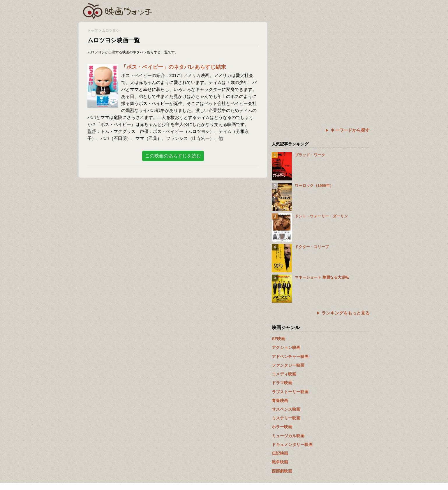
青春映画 (280, 401)
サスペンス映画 (286, 409)
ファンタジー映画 (288, 365)
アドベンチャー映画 (290, 356)
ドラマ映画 (282, 383)
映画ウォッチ (118, 10)
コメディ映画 (284, 374)
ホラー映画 (282, 427)
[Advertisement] (321, 63)
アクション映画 (286, 347)
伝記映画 (280, 453)
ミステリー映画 (286, 418)
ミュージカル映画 (288, 436)
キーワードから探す (350, 130)
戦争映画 (280, 462)
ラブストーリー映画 (290, 392)
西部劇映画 (282, 471)
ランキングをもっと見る (346, 313)
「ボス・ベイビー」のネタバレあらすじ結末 (174, 67)
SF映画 (278, 339)
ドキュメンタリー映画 (292, 445)
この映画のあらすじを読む (173, 156)
